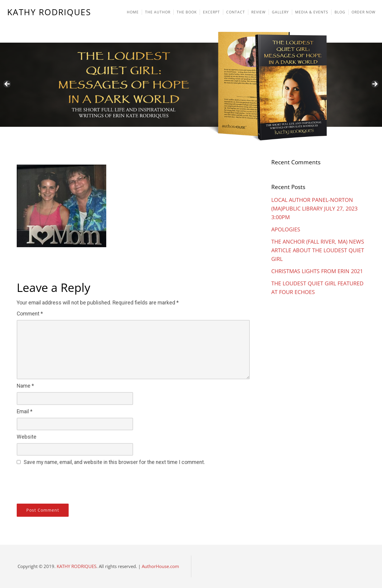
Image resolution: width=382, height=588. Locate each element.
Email (25, 411)
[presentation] (62, 484)
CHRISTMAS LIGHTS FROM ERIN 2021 (317, 271)
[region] (191, 72)
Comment (30, 314)
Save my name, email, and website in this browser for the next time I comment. (114, 462)
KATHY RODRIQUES (49, 12)
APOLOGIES (286, 229)
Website (27, 437)
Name (25, 386)
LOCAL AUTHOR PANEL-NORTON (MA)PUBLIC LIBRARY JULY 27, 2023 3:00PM (314, 208)
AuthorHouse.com (160, 566)
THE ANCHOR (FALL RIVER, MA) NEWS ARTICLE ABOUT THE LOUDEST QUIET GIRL (318, 250)
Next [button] (375, 84)
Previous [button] (7, 84)
